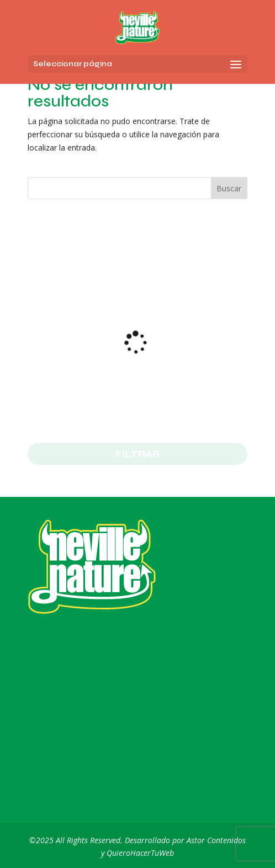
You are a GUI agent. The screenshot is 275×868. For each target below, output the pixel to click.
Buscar (229, 188)
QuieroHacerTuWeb (140, 853)
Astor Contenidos (216, 840)
